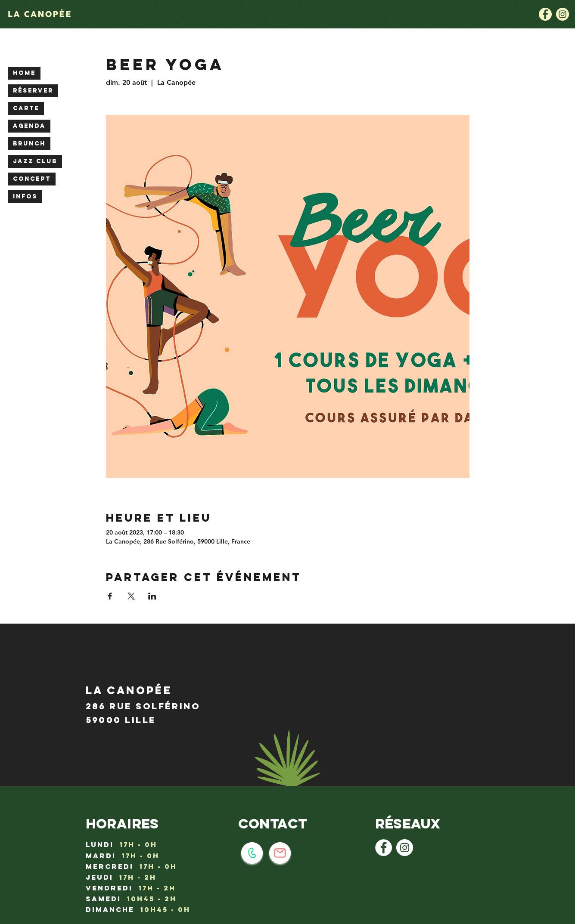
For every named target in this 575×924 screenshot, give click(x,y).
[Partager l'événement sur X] (131, 596)
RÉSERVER (33, 91)
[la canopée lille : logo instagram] (563, 14)
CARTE (26, 108)
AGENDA (29, 126)
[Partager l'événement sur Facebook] (110, 596)
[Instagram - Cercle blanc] (405, 848)
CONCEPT (32, 179)
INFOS (25, 196)
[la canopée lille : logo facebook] (545, 14)
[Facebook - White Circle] (384, 848)
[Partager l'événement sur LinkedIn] (152, 596)
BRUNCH (29, 144)
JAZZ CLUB (35, 161)
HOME (24, 73)
